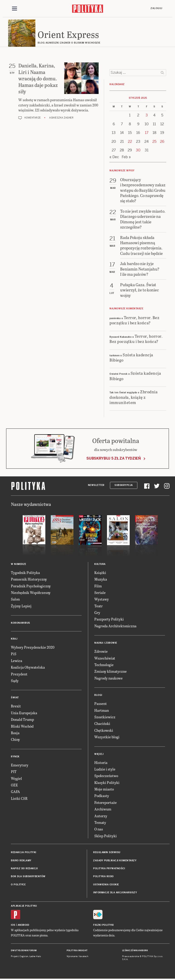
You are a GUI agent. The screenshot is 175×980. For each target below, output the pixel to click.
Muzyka (101, 579)
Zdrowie (101, 651)
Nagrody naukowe (108, 678)
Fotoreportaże (106, 802)
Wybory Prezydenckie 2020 (33, 647)
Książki (100, 572)
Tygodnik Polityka (25, 572)
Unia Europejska (24, 713)
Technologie (104, 665)
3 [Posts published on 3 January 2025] (147, 115)
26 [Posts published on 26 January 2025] (162, 142)
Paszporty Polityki (109, 619)
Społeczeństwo (106, 776)
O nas (99, 829)
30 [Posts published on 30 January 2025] (138, 150)
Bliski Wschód (22, 726)
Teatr (98, 606)
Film (98, 586)
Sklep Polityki (106, 836)
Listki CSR (19, 798)
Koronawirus (21, 623)
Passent (101, 703)
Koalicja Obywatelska (28, 667)
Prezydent (19, 674)
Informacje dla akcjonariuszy (115, 893)
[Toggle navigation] (15, 9)
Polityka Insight (77, 950)
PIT (14, 772)
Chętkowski (104, 730)
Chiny (15, 739)
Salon (15, 599)
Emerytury (20, 765)
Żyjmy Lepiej (21, 606)
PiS (14, 654)
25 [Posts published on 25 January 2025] (154, 142)
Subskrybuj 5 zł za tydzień (114, 458)
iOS (13, 925)
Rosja (15, 733)
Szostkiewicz (105, 717)
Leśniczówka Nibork (135, 950)
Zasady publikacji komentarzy (115, 861)
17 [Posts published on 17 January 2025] (147, 133)
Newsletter (96, 485)
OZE (14, 785)
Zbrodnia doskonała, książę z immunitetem (134, 397)
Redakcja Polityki (24, 852)
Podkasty (102, 796)
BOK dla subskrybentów (28, 876)
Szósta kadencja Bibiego (131, 357)
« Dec (114, 157)
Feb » (126, 157)
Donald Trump (22, 719)
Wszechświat (105, 658)
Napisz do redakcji (24, 868)
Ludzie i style (105, 769)
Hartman (102, 710)
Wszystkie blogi (107, 737)
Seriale (100, 592)
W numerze (19, 564)
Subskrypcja (124, 485)
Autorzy (101, 816)
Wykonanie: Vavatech (78, 956)
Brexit (16, 706)
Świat (15, 698)
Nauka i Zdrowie (106, 643)
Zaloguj (156, 8)
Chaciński (102, 723)
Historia (101, 762)
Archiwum (103, 809)
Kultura (100, 564)
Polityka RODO (103, 876)
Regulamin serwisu (107, 852)
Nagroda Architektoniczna (115, 626)
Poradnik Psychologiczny (31, 586)
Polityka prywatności (109, 868)
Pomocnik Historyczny (29, 579)
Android (23, 925)
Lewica (17, 661)
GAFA (15, 792)
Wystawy (102, 599)
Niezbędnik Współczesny (31, 592)
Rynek (15, 757)
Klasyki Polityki (107, 782)
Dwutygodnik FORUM (24, 950)
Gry (97, 612)
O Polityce (18, 885)
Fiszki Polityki (103, 925)
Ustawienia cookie (106, 885)
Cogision (24, 956)
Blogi (98, 695)
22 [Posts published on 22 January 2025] (130, 142)
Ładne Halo (35, 956)
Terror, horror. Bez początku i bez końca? (134, 320)
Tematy (100, 822)
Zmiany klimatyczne (111, 671)
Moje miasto (104, 789)
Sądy (15, 681)
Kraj (14, 639)
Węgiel (16, 778)
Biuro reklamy (21, 861)
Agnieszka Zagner (61, 118)
